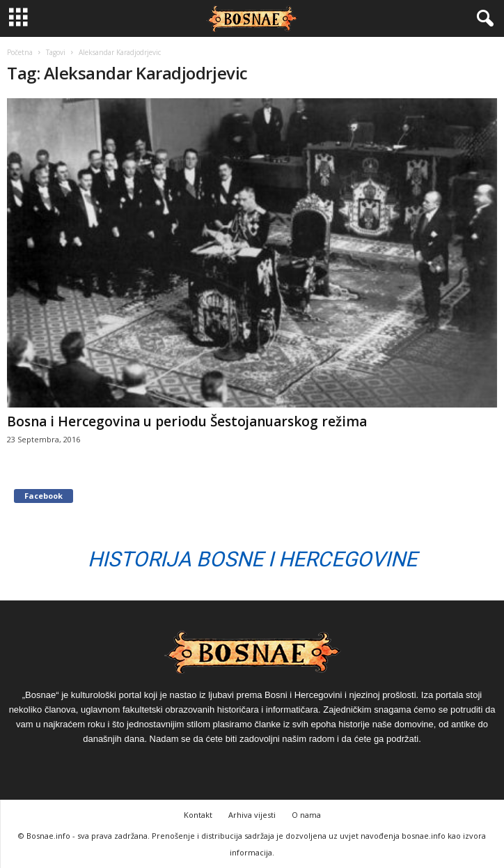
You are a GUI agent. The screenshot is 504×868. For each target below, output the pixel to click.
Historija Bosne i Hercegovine (252, 559)
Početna (20, 52)
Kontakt (198, 815)
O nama (306, 815)
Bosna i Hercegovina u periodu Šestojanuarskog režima (187, 421)
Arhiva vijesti (252, 815)
